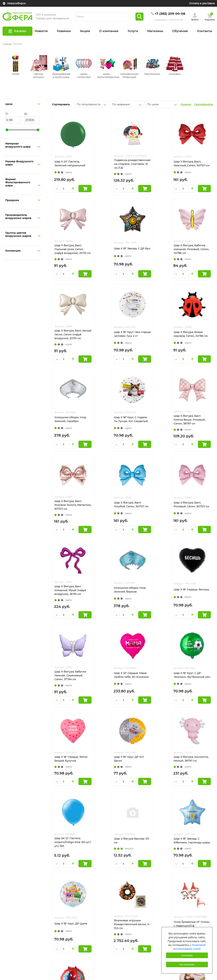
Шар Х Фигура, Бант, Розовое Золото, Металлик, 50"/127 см (68, 427)
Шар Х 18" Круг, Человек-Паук (153, 768)
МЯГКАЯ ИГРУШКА (123, 873)
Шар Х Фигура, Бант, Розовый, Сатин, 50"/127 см (152, 427)
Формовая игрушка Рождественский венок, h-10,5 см (71, 768)
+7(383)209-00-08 (175, 873)
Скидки (186, 104)
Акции (85, 31)
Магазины (155, 31)
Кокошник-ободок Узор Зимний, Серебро (111, 342)
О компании (109, 31)
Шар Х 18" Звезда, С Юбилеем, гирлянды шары (150, 683)
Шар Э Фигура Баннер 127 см (111, 683)
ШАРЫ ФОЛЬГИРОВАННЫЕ (129, 893)
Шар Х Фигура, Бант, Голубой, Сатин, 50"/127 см (110, 427)
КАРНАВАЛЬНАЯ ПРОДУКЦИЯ (131, 900)
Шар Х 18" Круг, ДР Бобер (194, 768)
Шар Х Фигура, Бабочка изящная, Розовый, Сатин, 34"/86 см (111, 254)
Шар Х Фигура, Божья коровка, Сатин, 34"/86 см (69, 342)
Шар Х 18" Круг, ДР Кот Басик (151, 597)
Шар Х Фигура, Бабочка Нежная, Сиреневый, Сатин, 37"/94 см (152, 513)
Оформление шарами (17, 905)
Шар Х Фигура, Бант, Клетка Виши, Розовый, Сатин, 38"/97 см (193, 342)
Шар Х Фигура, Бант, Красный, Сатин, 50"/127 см (152, 165)
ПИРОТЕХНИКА (152, 74)
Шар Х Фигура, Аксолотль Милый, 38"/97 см (194, 598)
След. (160, 805)
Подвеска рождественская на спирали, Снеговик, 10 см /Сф (110, 166)
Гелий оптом (11, 919)
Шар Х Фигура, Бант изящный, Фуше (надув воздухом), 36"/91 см (193, 427)
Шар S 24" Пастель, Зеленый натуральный (70, 165)
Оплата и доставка (202, 3)
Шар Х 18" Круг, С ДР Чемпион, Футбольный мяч (70, 598)
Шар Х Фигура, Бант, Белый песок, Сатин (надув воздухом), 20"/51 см (152, 255)
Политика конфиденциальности (185, 901)
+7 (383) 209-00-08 (170, 14)
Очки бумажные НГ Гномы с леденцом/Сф (110, 768)
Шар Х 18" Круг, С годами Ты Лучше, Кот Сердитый (153, 342)
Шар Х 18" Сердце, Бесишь (107, 512)
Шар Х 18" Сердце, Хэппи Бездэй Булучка (112, 597)
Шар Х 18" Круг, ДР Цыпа (193, 682)
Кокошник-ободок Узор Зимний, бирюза (70, 512)
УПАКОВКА (175, 74)
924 (146, 805)
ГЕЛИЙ (16, 74)
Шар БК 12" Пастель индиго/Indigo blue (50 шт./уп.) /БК (70, 685)
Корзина (210, 20)
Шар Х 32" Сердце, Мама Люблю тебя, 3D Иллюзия (193, 513)
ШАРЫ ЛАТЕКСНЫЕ (123, 886)
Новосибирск (17, 3)
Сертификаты (204, 104)
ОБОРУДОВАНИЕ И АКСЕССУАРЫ (133, 879)
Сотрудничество (14, 926)
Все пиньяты (11, 912)
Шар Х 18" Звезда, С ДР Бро (70, 254)
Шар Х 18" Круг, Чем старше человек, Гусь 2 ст (192, 254)
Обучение (180, 31)
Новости (41, 31)
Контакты (205, 31)
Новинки (64, 31)
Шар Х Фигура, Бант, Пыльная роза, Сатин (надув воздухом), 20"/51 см (193, 166)
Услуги (133, 31)
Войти (195, 20)
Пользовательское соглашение (185, 908)
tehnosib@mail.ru (175, 879)
